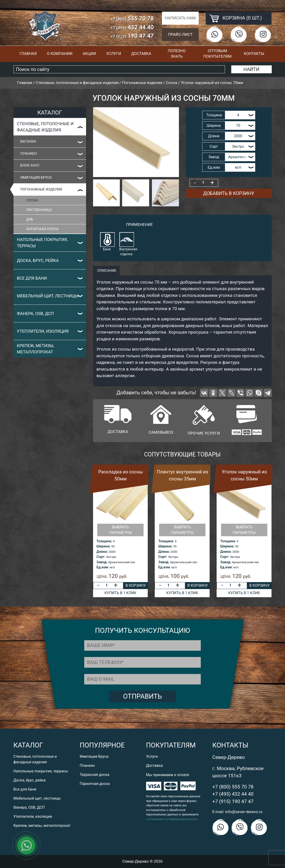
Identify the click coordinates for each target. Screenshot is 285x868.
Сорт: (101, 557)
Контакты (254, 54)
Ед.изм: (103, 567)
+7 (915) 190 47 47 (233, 801)
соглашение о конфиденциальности (172, 819)
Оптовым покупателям (217, 54)
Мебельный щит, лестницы (48, 296)
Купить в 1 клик (120, 593)
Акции (89, 54)
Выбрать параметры (120, 530)
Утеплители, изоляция (43, 331)
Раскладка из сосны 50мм (121, 475)
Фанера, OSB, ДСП (35, 313)
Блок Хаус (30, 165)
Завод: (102, 562)
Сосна (32, 200)
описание (106, 271)
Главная (28, 54)
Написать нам (180, 18)
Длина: (102, 552)
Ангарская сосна (43, 229)
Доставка (141, 54)
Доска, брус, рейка (38, 260)
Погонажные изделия (41, 189)
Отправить (142, 696)
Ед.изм (214, 167)
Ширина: (104, 546)
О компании (60, 54)
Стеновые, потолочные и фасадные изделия (45, 127)
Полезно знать (177, 54)
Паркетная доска (95, 784)
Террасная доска (95, 775)
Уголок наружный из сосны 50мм (244, 475)
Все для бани (32, 278)
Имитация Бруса (36, 178)
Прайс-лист (180, 34)
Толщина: (104, 541)
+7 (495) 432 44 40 (233, 794)
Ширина (214, 126)
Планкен (29, 154)
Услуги (114, 54)
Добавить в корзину (229, 193)
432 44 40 (132, 27)
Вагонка (28, 141)
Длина (214, 136)
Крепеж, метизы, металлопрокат (36, 349)
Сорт (214, 146)
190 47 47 (132, 36)
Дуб (30, 219)
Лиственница (39, 210)
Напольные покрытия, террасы (42, 243)
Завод (214, 157)
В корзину (136, 585)
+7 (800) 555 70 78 (233, 787)
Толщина (214, 115)
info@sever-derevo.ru (244, 812)
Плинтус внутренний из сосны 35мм (182, 475)
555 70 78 (132, 18)
